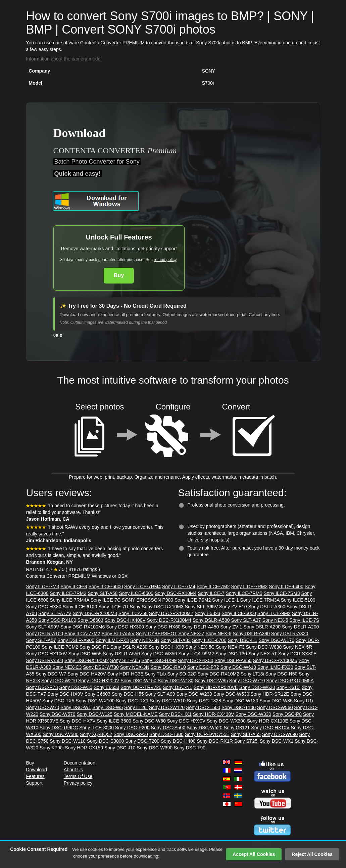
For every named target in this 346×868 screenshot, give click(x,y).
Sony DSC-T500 (203, 707)
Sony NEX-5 (275, 620)
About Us (73, 770)
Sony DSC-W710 (247, 681)
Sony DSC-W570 (58, 714)
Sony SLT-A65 (125, 660)
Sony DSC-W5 (108, 707)
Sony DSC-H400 (178, 741)
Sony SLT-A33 (176, 640)
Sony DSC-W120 (167, 707)
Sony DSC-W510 (168, 701)
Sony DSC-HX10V (270, 728)
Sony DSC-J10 (120, 748)
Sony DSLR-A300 (267, 607)
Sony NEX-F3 (230, 647)
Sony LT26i (136, 707)
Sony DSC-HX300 (125, 627)
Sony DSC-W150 (138, 681)
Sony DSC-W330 (254, 714)
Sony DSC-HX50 (195, 660)
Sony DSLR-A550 (121, 654)
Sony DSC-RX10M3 (163, 607)
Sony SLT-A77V (55, 613)
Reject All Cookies (312, 854)
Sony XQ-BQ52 (96, 734)
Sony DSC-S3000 (106, 741)
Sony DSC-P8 (287, 714)
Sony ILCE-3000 (96, 728)
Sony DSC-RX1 (132, 701)
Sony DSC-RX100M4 (169, 620)
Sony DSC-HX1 (175, 714)
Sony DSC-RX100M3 (95, 613)
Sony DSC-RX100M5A (290, 681)
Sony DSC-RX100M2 (87, 660)
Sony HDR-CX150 (84, 748)
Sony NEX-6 (218, 634)
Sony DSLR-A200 (301, 627)
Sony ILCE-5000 (239, 613)
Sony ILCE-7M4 (179, 587)
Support (34, 783)
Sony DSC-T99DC (59, 728)
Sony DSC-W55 (85, 654)
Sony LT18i (252, 674)
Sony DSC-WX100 (95, 701)
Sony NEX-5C (200, 647)
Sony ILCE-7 (211, 593)
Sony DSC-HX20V (87, 674)
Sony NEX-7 (191, 634)
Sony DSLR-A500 (45, 660)
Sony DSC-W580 (61, 734)
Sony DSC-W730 (101, 667)
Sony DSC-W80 (149, 721)
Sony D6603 (90, 620)
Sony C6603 (97, 694)
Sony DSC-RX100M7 (171, 613)
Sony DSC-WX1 (277, 741)
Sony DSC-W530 (231, 694)
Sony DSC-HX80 (44, 607)
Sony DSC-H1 (243, 640)
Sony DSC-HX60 (163, 627)
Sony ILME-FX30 (275, 667)
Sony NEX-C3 (67, 667)
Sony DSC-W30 (76, 687)
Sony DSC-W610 (238, 667)
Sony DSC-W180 (176, 681)
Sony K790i (52, 748)
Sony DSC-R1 (94, 647)
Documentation (80, 763)
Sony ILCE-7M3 (43, 587)
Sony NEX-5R (298, 647)
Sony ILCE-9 (74, 587)
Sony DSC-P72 (203, 667)
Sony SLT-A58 (103, 593)
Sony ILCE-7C (106, 600)
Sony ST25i (246, 741)
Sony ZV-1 (231, 627)
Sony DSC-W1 (76, 707)
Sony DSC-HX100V (47, 654)
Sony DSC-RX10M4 (176, 593)
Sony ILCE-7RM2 (68, 593)
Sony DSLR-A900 (76, 640)
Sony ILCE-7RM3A (260, 600)
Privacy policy (78, 783)
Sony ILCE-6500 (136, 593)
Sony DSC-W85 (211, 681)
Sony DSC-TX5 (58, 701)
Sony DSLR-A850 (233, 660)
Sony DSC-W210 (59, 681)
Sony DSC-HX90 (166, 647)
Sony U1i (304, 701)
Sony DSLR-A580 (211, 620)
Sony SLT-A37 (246, 620)
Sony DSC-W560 (275, 707)
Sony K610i (288, 687)
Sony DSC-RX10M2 (218, 674)
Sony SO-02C (182, 674)
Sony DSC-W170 (276, 640)
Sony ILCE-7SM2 (193, 600)
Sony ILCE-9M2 (274, 613)
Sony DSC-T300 (166, 734)
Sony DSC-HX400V (125, 620)
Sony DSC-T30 (231, 654)
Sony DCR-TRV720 (141, 687)
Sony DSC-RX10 (168, 667)
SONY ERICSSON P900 (147, 600)
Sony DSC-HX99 (159, 660)
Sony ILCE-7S (304, 620)
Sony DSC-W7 (51, 674)
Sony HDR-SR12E (270, 694)
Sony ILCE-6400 (286, 587)
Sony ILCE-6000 (106, 587)
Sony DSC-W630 (257, 687)
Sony (136, 607)
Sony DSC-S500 (168, 728)
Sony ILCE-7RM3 (249, 587)
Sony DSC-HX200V (99, 681)
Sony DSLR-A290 (262, 627)
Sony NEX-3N (135, 667)
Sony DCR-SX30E (297, 654)
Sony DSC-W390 (155, 748)
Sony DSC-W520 (205, 728)
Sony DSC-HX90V (186, 721)
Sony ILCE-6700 (209, 640)
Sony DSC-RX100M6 (83, 627)
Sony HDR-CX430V (214, 714)
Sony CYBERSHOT (157, 634)
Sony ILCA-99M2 (196, 654)
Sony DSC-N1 (178, 687)
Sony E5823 (207, 613)
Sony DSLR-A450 (201, 627)
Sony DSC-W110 (68, 741)
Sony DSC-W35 (276, 701)
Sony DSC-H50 (282, 674)
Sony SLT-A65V (202, 607)
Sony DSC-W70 (43, 707)
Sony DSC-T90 (190, 748)
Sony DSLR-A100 (45, 634)
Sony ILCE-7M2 (213, 587)
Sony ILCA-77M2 (82, 634)
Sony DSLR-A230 (129, 647)
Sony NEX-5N (145, 640)
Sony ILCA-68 (133, 613)
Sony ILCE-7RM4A (69, 600)
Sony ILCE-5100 (298, 600)
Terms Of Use (78, 776)
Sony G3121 (237, 728)
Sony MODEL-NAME (136, 714)
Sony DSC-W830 (264, 647)
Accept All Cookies (254, 854)
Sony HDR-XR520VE (216, 687)
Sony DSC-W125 (94, 714)
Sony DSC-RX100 (57, 620)
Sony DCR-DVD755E (207, 734)
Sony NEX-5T (263, 654)
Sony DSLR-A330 (290, 634)
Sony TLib (156, 674)
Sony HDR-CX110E (268, 721)
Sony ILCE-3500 (114, 721)
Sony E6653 (106, 687)
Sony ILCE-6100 (80, 607)
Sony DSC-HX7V (78, 721)
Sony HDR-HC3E (126, 674)
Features (35, 776)
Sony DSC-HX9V (65, 694)
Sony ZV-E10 (233, 607)
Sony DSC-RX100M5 (275, 660)
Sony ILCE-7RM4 (142, 587)
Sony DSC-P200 (132, 728)
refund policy (165, 260)
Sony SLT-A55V (118, 634)
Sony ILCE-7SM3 (282, 593)
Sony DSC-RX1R (215, 741)
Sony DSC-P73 (42, 687)
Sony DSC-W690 (280, 734)
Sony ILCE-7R (113, 607)
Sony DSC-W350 (159, 654)
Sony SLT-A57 (41, 640)
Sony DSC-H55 (128, 694)
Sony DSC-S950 (131, 734)
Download (37, 770)
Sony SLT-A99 (160, 694)
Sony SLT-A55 (246, 734)
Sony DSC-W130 (240, 701)
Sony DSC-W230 (194, 694)
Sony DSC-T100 (239, 707)
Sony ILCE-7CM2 (60, 647)
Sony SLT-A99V (43, 627)
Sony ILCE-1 (225, 600)
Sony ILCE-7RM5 (244, 593)
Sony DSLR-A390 (251, 634)
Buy (119, 275)
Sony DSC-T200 (142, 741)
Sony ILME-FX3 (112, 640)
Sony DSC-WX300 (226, 721)
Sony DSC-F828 (204, 701)
